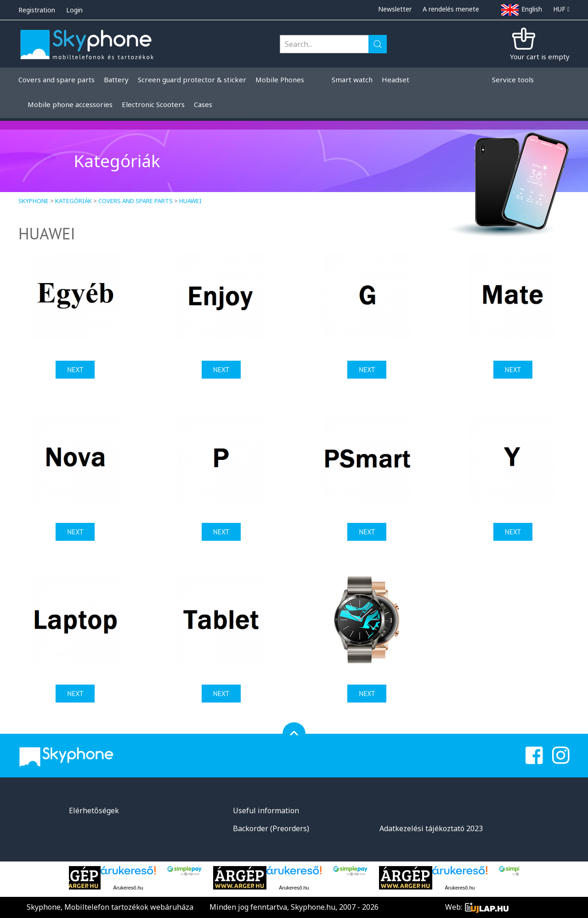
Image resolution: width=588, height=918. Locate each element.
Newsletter (395, 9)
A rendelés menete (451, 9)
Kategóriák (73, 201)
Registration (37, 10)
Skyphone (34, 201)
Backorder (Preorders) (271, 828)
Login (74, 10)
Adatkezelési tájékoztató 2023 (431, 828)
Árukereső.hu (128, 888)
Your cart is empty (540, 57)
